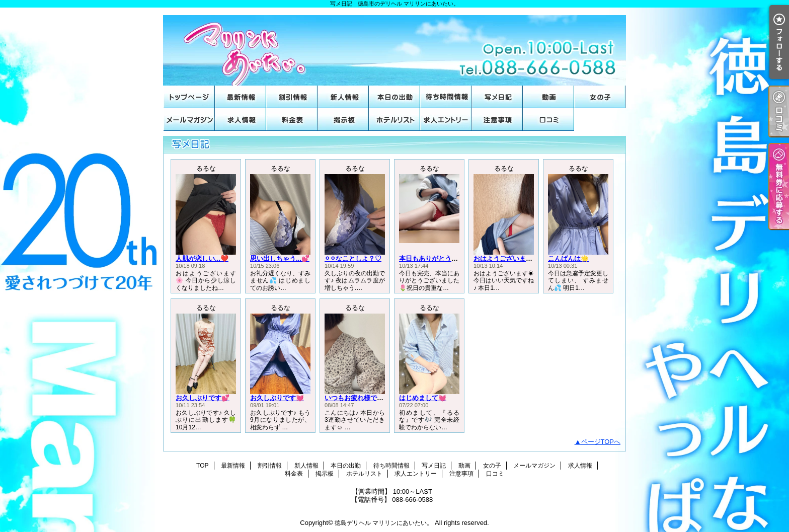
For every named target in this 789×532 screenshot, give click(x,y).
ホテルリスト (395, 120)
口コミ (548, 120)
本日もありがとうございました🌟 (449, 258)
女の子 (600, 97)
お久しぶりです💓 (277, 398)
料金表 (292, 120)
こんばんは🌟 (568, 258)
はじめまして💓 (423, 398)
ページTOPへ (601, 442)
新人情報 (343, 97)
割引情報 (292, 97)
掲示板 (343, 120)
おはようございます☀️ (507, 258)
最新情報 (241, 97)
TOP (189, 97)
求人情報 (241, 120)
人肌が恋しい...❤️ (202, 258)
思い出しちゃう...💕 (280, 258)
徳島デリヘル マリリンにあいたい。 (384, 523)
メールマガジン (189, 120)
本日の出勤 (395, 97)
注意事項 (497, 120)
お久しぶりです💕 (203, 398)
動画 (548, 97)
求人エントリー (446, 120)
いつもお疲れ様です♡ (357, 398)
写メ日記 (497, 97)
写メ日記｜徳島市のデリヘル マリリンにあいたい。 (395, 47)
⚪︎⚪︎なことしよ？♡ (353, 258)
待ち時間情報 (446, 97)
